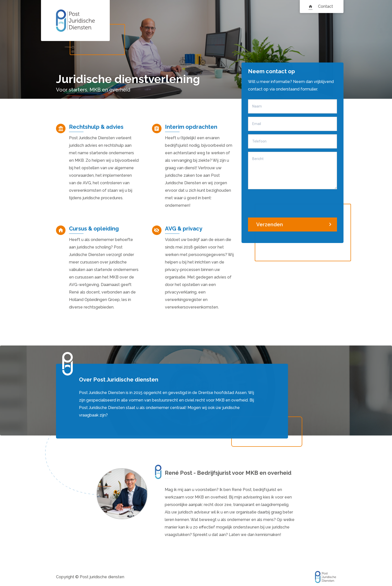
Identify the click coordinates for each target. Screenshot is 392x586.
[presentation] (286, 202)
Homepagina (310, 6)
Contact (325, 6)
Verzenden (270, 224)
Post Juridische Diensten (75, 20)
